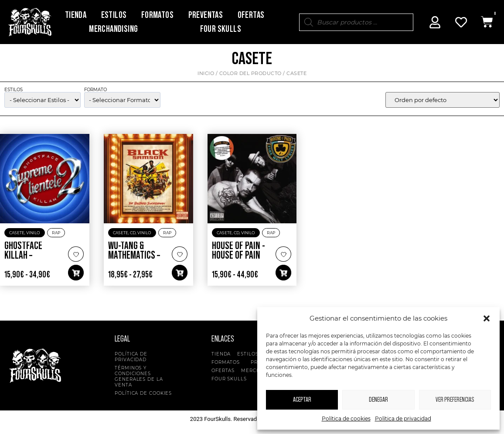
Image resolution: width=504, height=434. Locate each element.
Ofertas (251, 15)
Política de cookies (346, 419)
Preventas (206, 15)
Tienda (76, 15)
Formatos (157, 15)
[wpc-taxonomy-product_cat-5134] (43, 101)
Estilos (114, 15)
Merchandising (113, 29)
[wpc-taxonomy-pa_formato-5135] (122, 101)
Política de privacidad (403, 419)
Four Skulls (221, 29)
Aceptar (302, 400)
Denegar (378, 400)
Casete (17, 233)
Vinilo (33, 233)
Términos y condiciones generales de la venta (139, 377)
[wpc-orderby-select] (443, 101)
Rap (56, 233)
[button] (487, 318)
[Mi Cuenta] (435, 22)
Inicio (206, 74)
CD (133, 233)
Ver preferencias (455, 400)
